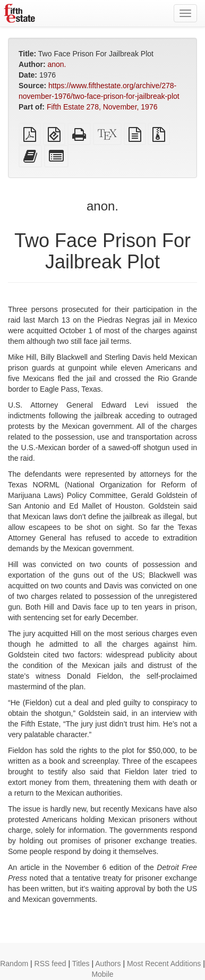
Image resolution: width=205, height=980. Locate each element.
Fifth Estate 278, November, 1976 (102, 107)
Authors (108, 964)
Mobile (102, 974)
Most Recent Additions (164, 964)
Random (14, 964)
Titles (81, 964)
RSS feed (50, 964)
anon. (57, 64)
